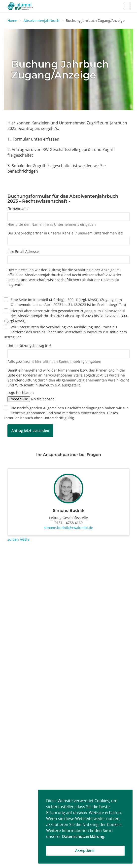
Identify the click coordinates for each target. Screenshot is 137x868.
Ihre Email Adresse (23, 251)
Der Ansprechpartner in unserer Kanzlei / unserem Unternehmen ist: (65, 233)
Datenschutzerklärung (83, 836)
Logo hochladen (21, 393)
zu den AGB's (18, 539)
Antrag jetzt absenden (30, 431)
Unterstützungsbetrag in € (29, 346)
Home (12, 20)
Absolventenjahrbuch (41, 20)
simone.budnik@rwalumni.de (68, 528)
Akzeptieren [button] (85, 850)
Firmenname (18, 208)
